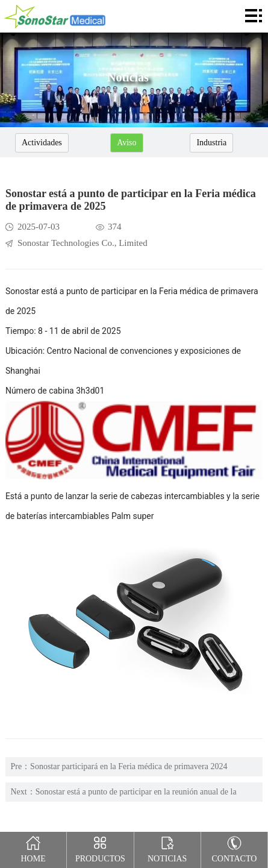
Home (33, 848)
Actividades (42, 143)
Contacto (234, 848)
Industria (211, 143)
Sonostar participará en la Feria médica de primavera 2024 (129, 766)
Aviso (126, 143)
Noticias (167, 848)
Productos (100, 848)
